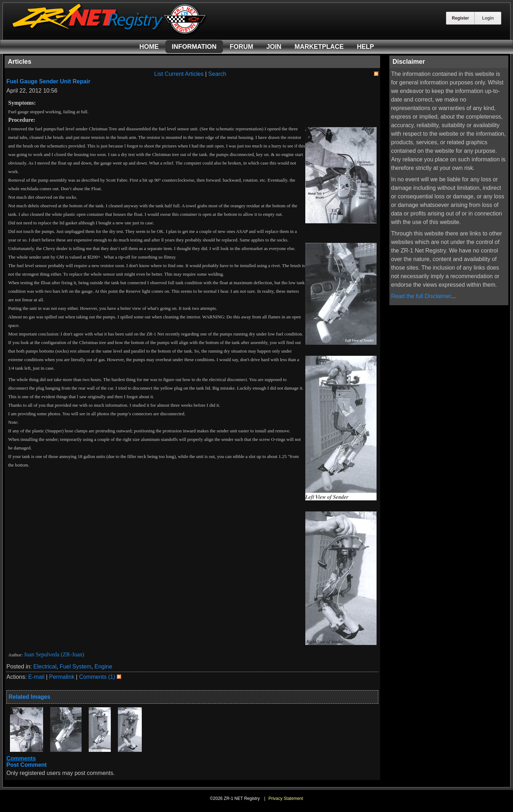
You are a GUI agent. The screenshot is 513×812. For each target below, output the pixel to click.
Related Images (29, 697)
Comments (21, 758)
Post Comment (27, 765)
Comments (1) (97, 677)
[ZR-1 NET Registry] (110, 33)
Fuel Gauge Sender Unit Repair (48, 81)
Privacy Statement (286, 798)
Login (488, 18)
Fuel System (75, 667)
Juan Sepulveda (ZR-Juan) (54, 654)
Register (460, 18)
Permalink (62, 677)
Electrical (45, 667)
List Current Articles (179, 74)
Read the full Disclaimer (421, 296)
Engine (103, 667)
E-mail (36, 677)
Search (217, 74)
